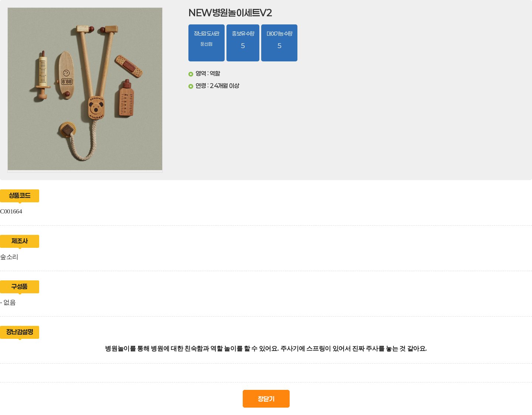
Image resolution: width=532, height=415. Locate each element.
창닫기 (266, 399)
